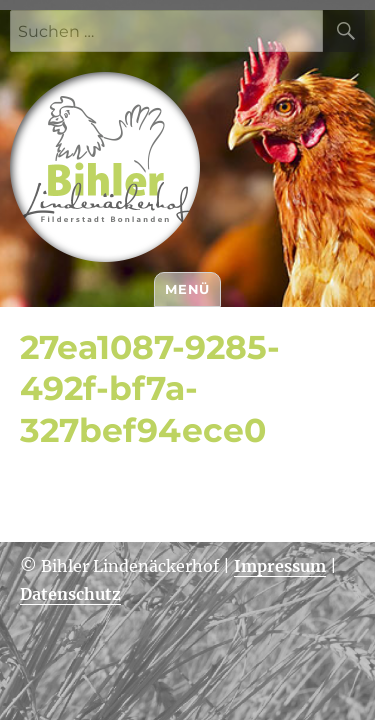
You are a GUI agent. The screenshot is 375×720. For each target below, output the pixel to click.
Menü (187, 289)
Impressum (280, 566)
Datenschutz (70, 594)
